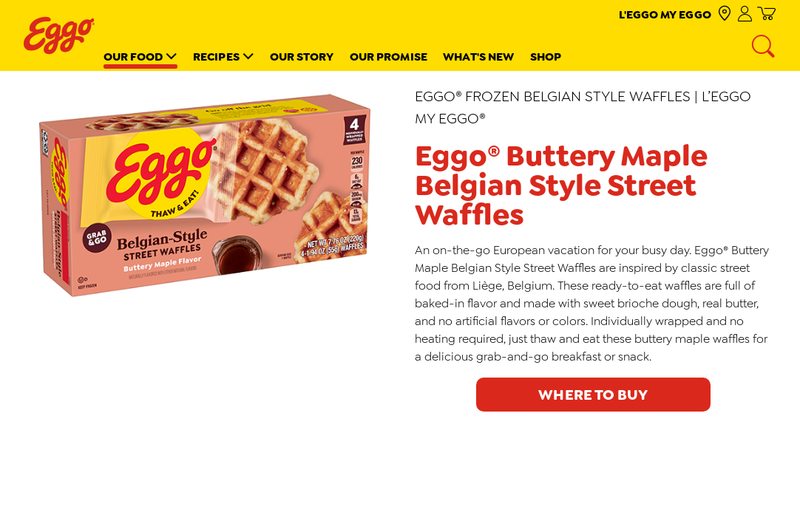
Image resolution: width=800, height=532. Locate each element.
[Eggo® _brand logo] (59, 35)
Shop (546, 57)
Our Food (133, 57)
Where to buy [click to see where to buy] (593, 395)
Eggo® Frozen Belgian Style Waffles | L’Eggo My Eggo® (583, 107)
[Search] (765, 47)
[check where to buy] (724, 14)
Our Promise (389, 57)
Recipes (216, 57)
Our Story (302, 57)
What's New (478, 57)
